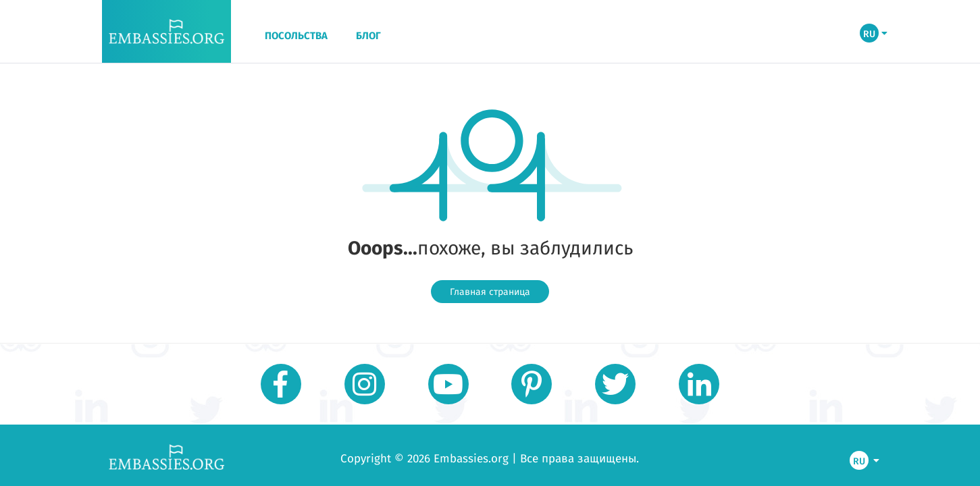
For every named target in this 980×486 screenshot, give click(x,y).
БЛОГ (368, 36)
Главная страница (490, 292)
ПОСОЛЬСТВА (296, 36)
